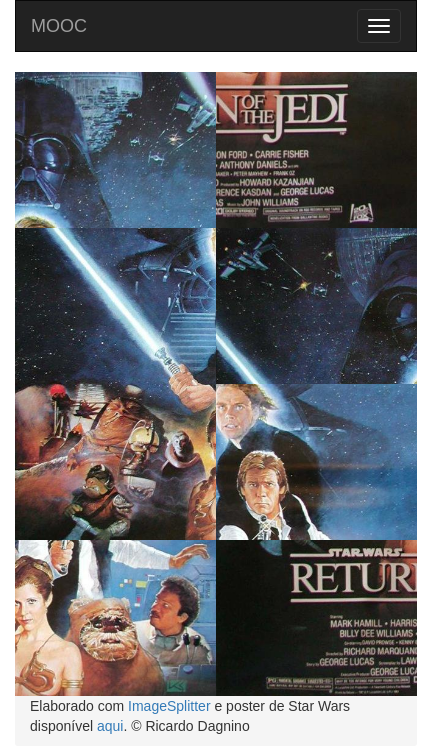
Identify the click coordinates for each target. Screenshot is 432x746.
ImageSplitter (169, 706)
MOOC (59, 26)
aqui (110, 726)
